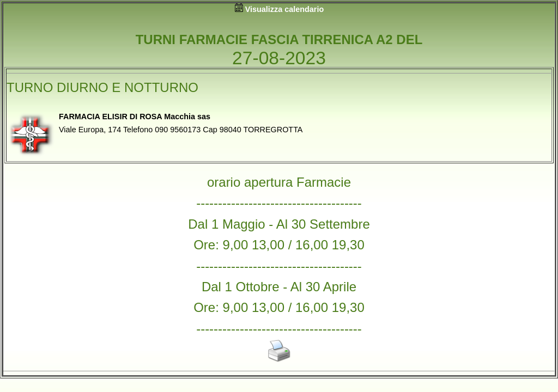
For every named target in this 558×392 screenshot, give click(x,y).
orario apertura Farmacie (279, 182)
